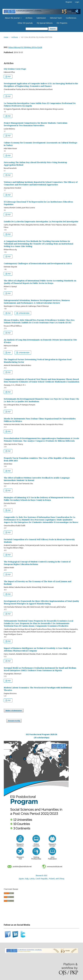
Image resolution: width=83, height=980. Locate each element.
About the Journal (12, 18)
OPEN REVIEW (24, 313)
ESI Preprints (62, 23)
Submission (41, 18)
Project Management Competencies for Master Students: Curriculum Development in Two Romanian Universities (36, 124)
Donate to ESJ (14, 721)
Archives (29, 18)
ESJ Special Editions (45, 23)
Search (53, 29)
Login (77, 2)
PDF (9, 77)
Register (69, 2)
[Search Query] (37, 29)
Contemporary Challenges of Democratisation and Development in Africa (38, 263)
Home (6, 37)
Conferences (71, 18)
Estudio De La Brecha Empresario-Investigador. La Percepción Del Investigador (41, 221)
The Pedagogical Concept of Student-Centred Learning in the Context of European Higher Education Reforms (37, 563)
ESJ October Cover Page (15, 69)
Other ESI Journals (25, 23)
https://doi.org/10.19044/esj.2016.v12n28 (25, 47)
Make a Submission (14, 711)
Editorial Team (56, 18)
